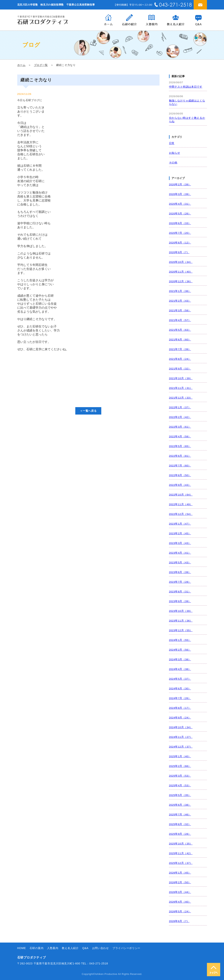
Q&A (85, 948)
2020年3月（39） (180, 194)
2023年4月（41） (180, 553)
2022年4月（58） (180, 436)
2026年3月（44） (180, 892)
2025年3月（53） (180, 776)
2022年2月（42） (180, 417)
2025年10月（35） (181, 844)
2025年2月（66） (180, 766)
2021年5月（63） (180, 330)
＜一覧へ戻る (88, 411)
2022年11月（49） (181, 504)
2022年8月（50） (180, 475)
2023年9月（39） (180, 601)
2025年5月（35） (180, 795)
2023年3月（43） (180, 543)
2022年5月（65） (180, 446)
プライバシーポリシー (126, 948)
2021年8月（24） (180, 359)
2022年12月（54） (181, 514)
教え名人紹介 (70, 948)
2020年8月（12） (180, 243)
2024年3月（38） (180, 659)
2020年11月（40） (181, 272)
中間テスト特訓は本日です (186, 87)
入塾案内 (53, 948)
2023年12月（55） (181, 630)
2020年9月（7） (179, 252)
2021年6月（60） (180, 340)
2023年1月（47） (180, 524)
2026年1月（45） (180, 873)
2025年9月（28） (180, 834)
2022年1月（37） (180, 407)
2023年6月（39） (180, 572)
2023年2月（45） (180, 533)
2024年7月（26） (180, 698)
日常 (172, 143)
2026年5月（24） (180, 911)
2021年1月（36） (180, 291)
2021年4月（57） (180, 320)
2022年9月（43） (180, 485)
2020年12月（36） (181, 281)
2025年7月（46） (180, 815)
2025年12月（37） (181, 863)
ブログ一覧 (41, 65)
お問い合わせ (101, 948)
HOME (22, 948)
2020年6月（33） (180, 223)
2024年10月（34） (181, 727)
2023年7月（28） (180, 582)
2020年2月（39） (180, 184)
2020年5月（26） (180, 214)
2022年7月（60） (180, 466)
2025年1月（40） (180, 756)
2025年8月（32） (180, 824)
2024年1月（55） (180, 640)
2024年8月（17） (180, 708)
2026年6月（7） (179, 921)
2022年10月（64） (181, 495)
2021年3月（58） (180, 310)
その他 (173, 163)
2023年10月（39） (181, 611)
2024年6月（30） (180, 689)
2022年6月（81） (180, 456)
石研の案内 (37, 948)
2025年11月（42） (181, 853)
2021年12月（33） (181, 398)
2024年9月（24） (180, 718)
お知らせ (175, 153)
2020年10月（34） (181, 262)
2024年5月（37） (180, 679)
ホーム (21, 65)
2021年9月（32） (180, 369)
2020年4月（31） (180, 204)
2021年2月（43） (180, 301)
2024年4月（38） (180, 669)
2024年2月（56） (180, 650)
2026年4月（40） (180, 902)
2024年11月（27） (181, 737)
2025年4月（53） (180, 785)
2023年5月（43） (180, 563)
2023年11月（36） (181, 621)
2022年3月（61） (180, 427)
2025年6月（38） (180, 805)
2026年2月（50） (180, 882)
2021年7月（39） (180, 349)
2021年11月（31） (181, 388)
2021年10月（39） (181, 378)
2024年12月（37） (181, 747)
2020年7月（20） (180, 233)
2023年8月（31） (180, 592)
